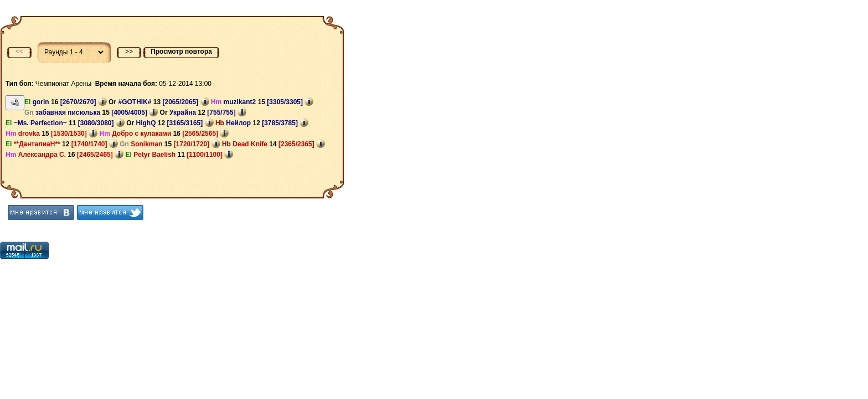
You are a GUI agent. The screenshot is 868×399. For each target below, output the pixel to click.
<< (19, 52)
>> (129, 52)
